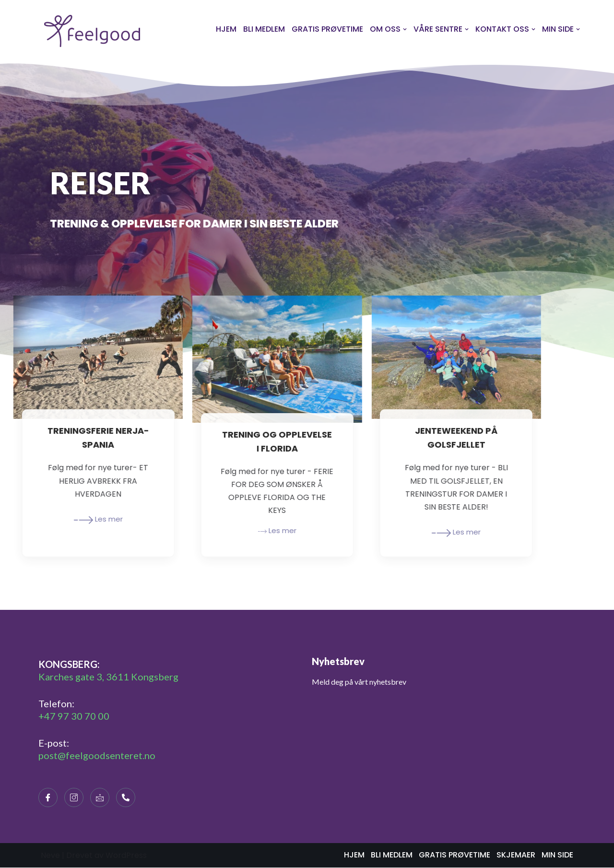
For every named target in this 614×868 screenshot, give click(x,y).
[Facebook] (48, 798)
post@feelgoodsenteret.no (97, 756)
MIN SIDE (557, 855)
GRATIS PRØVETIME (327, 29)
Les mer (60, 520)
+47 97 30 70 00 (74, 716)
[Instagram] (74, 798)
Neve (50, 856)
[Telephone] (126, 798)
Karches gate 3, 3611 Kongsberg (108, 677)
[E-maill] (100, 798)
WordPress (126, 856)
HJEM (226, 29)
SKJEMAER (516, 855)
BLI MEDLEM (264, 29)
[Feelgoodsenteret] (92, 31)
